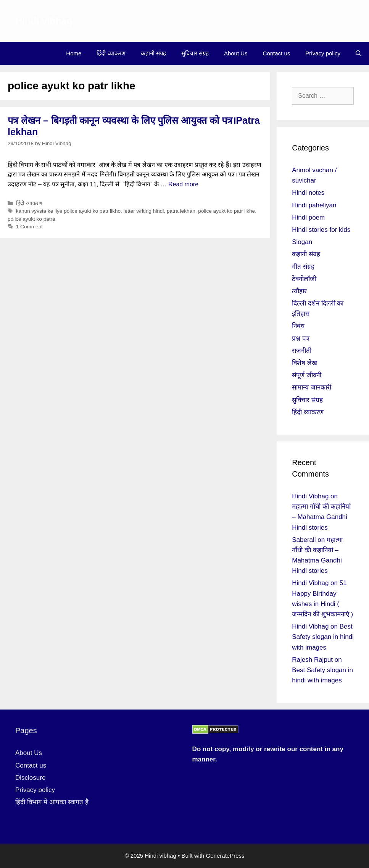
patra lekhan (181, 211)
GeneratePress (225, 856)
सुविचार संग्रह (195, 53)
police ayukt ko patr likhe (226, 211)
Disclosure (30, 778)
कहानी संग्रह (153, 53)
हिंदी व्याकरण (111, 53)
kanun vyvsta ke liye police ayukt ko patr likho (68, 211)
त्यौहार (299, 291)
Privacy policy (323, 53)
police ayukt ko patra (31, 219)
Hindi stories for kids (321, 230)
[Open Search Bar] (359, 53)
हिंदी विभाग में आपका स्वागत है (52, 802)
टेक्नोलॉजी (304, 279)
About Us (236, 53)
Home (74, 53)
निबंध (298, 326)
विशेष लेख (305, 363)
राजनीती (302, 351)
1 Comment (29, 227)
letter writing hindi (144, 211)
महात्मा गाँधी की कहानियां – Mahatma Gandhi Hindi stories (321, 517)
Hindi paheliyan (314, 205)
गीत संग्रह (303, 267)
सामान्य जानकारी (312, 387)
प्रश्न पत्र (301, 339)
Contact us (277, 53)
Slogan (302, 242)
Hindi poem (308, 217)
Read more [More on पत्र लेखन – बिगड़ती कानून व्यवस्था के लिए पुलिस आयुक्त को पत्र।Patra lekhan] (183, 184)
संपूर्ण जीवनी (307, 375)
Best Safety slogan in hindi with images (323, 637)
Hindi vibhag (44, 21)
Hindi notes (308, 193)
